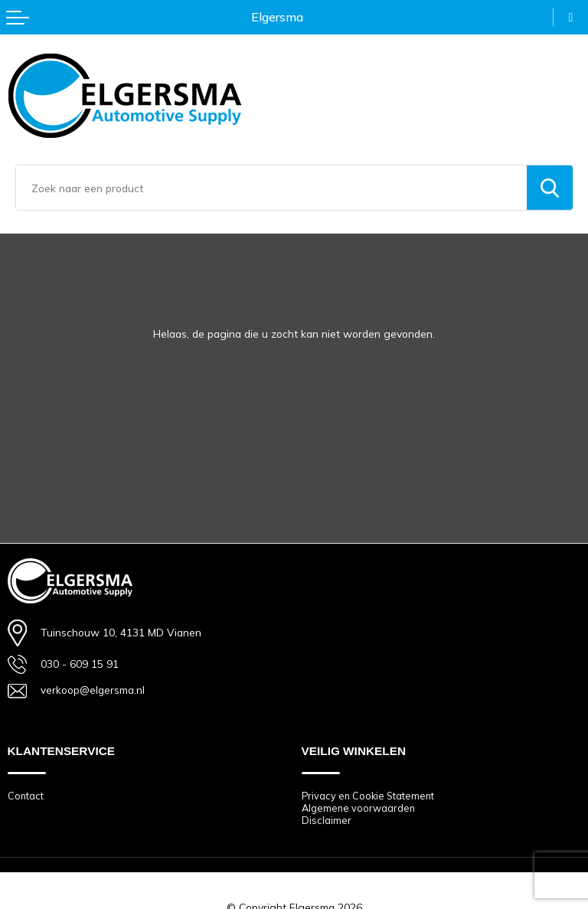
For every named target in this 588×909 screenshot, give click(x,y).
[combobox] (271, 188)
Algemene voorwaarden (359, 808)
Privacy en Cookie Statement (370, 796)
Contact (26, 796)
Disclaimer (327, 821)
